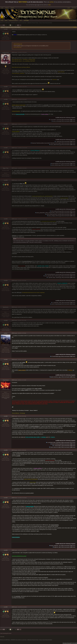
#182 (13, 52)
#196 (13, 416)
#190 (13, 281)
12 (15, 25)
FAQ (2, 20)
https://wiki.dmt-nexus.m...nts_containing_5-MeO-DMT (23, 61)
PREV (4, 25)
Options (75, 27)
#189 (13, 219)
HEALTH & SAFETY (14, 20)
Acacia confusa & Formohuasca (31, 479)
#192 (13, 320)
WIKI (6, 20)
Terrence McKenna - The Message (18, 413)
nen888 (6, 29)
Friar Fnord (6, 380)
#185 (13, 124)
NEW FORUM (23, 2)
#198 (13, 498)
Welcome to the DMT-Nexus (5, 23)
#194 (13, 360)
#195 (13, 380)
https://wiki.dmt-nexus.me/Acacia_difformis (21, 67)
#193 (13, 333)
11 (13, 25)
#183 (13, 87)
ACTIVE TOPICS (72, 20)
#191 (13, 307)
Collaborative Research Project (33, 23)
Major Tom (6, 168)
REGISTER (74, 8)
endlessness (6, 52)
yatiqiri (6, 333)
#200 (13, 607)
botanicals (55, 80)
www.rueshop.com (18, 44)
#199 (13, 550)
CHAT (2, 8)
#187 (13, 168)
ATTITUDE (26, 20)
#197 (13, 450)
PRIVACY (7, 8)
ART (21, 20)
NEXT (18, 25)
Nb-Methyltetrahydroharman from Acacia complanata (33, 293)
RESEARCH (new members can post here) (19, 23)
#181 (13, 29)
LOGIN (69, 8)
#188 (13, 180)
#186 (13, 148)
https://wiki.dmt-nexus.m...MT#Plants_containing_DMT (24, 60)
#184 (13, 99)
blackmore (6, 307)
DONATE (12, 8)
